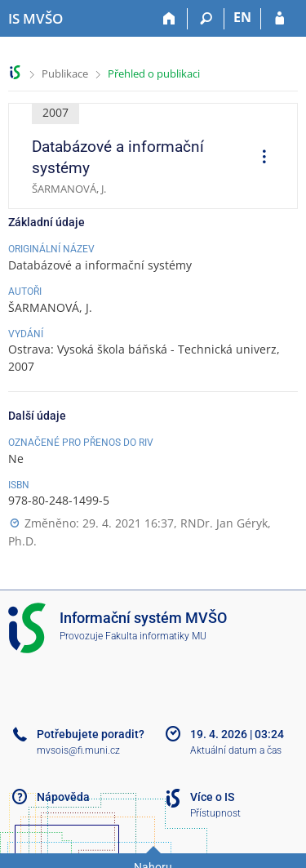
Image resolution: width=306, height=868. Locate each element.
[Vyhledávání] (206, 19)
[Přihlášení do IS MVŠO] (279, 19)
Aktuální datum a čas (236, 750)
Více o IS (212, 797)
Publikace (65, 73)
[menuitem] (259, 158)
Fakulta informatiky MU (156, 636)
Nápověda (63, 797)
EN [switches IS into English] (242, 17)
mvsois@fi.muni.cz (78, 750)
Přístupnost (215, 813)
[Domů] (169, 19)
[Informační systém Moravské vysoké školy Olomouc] (35, 19)
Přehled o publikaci (154, 73)
